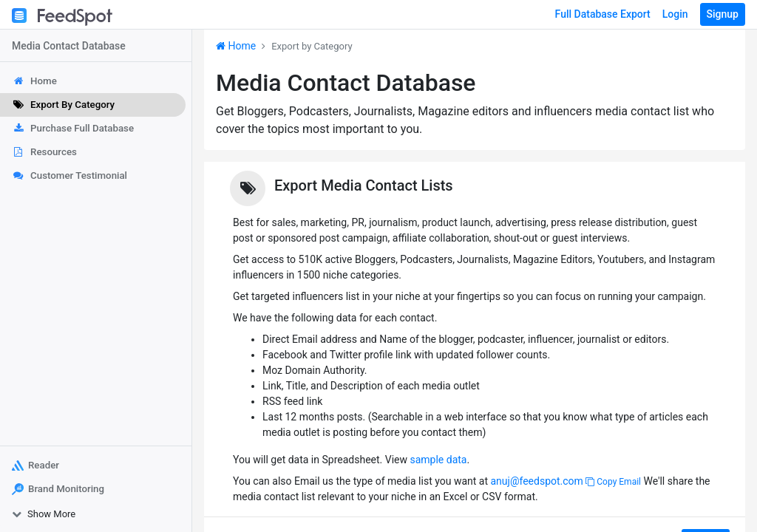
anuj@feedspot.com (536, 481)
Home (236, 46)
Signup (723, 14)
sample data (438, 460)
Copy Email (613, 482)
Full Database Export (603, 14)
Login (675, 14)
